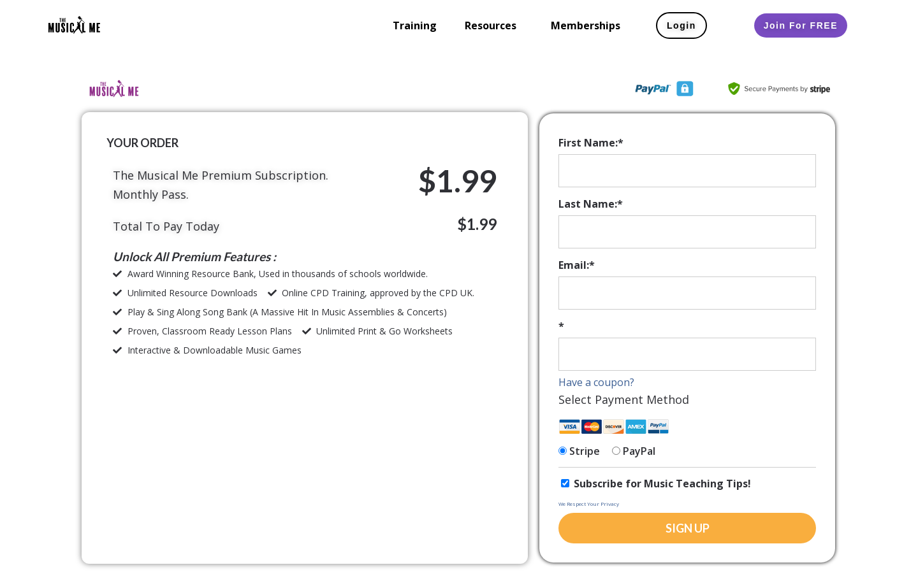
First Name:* (591, 143)
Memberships (586, 25)
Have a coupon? (596, 382)
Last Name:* (591, 204)
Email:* (577, 265)
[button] (494, 25)
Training (415, 25)
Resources (491, 25)
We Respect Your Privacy (589, 504)
